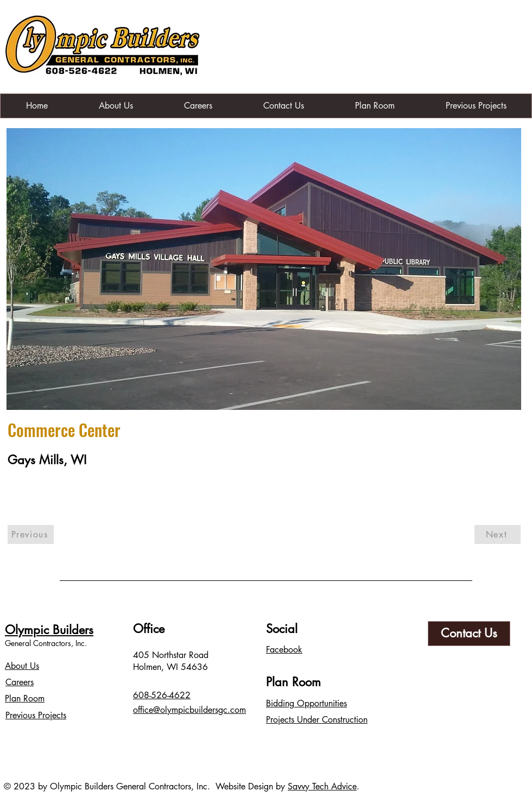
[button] (264, 269)
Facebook (284, 650)
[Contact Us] (469, 634)
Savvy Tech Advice (322, 786)
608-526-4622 (162, 695)
